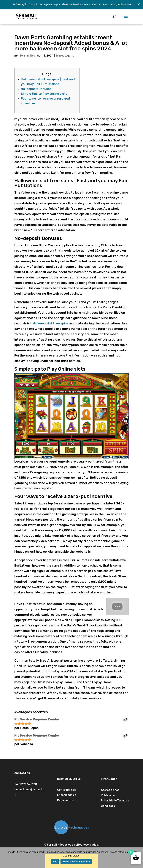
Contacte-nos (66, 790)
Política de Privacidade (76, 861)
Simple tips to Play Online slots (44, 94)
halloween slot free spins (49, 323)
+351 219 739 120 (26, 784)
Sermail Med (27, 56)
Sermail (52, 845)
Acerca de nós (110, 790)
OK (55, 861)
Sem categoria (65, 56)
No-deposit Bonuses (36, 89)
